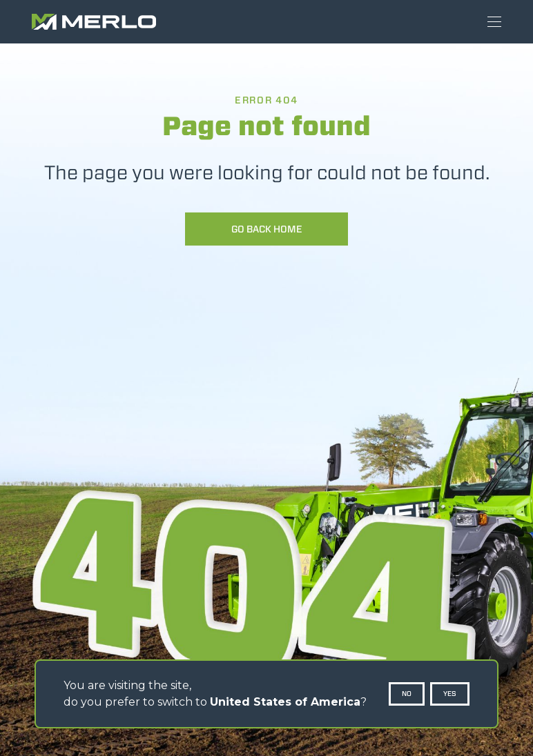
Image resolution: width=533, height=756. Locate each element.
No (407, 694)
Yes (450, 694)
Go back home (267, 229)
